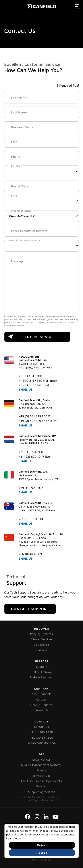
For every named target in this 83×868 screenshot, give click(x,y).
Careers (41, 699)
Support (41, 667)
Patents (41, 786)
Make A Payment (41, 677)
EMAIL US (26, 389)
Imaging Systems (41, 634)
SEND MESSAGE (37, 337)
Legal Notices (41, 759)
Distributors (41, 644)
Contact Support (30, 609)
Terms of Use (42, 776)
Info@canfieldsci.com (42, 743)
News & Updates (41, 705)
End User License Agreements (41, 781)
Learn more (14, 838)
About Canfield (41, 694)
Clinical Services (42, 639)
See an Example (41, 859)
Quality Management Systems (41, 765)
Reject (42, 845)
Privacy (41, 770)
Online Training (41, 672)
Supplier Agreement (41, 792)
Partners (41, 650)
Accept (42, 853)
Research (42, 710)
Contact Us (41, 727)
